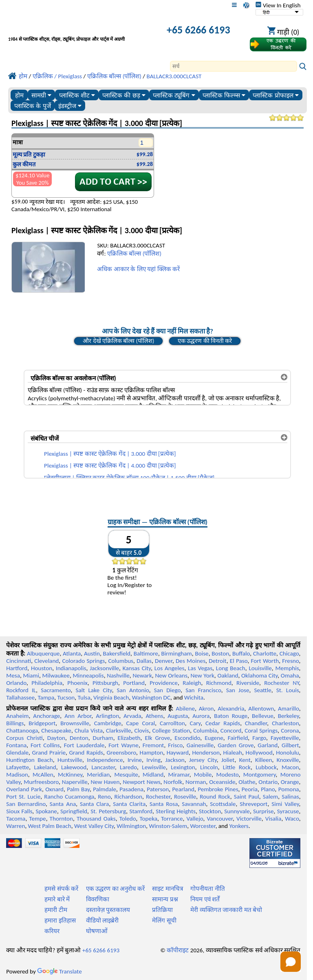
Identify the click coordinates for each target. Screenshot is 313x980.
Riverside (248, 683)
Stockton (210, 811)
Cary (195, 723)
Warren (15, 826)
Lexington (183, 767)
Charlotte (265, 653)
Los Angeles (170, 668)
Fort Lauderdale (84, 745)
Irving (153, 760)
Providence (164, 683)
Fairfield (238, 738)
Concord (231, 731)
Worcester (203, 826)
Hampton (151, 753)
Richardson (128, 797)
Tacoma (16, 819)
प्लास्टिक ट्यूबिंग (174, 95)
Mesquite (126, 775)
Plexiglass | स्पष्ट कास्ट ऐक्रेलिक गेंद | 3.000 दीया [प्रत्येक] (110, 454)
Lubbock (266, 767)
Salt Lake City (94, 690)
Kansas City (137, 668)
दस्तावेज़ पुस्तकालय (108, 910)
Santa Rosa (164, 804)
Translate (60, 971)
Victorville (249, 819)
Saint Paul (247, 797)
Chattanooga (22, 731)
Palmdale (105, 789)
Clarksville (119, 731)
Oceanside (222, 782)
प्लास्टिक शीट (77, 95)
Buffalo (241, 653)
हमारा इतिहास (60, 920)
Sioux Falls (19, 811)
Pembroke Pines (218, 789)
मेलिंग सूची (164, 920)
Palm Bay (78, 789)
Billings (15, 723)
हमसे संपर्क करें (61, 889)
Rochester (158, 797)
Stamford (141, 811)
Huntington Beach (30, 760)
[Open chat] (291, 962)
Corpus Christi (24, 738)
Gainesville (200, 745)
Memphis (287, 668)
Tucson (66, 697)
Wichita (194, 697)
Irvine (135, 760)
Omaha (290, 675)
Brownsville (75, 723)
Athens (154, 716)
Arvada (132, 716)
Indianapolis (71, 668)
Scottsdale (223, 804)
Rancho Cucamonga (69, 797)
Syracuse (288, 811)
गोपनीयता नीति (207, 889)
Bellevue (263, 716)
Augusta (178, 716)
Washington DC (151, 697)
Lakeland (45, 767)
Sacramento (56, 690)
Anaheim (17, 716)
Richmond (219, 683)
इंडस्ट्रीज (70, 106)
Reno (104, 797)
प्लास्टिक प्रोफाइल (276, 95)
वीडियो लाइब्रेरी (102, 920)
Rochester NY (281, 683)
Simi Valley (285, 804)
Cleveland (46, 661)
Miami (31, 675)
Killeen (263, 760)
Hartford (17, 668)
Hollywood (259, 753)
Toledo (128, 819)
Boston (220, 653)
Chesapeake (56, 731)
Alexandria (231, 709)
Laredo (128, 767)
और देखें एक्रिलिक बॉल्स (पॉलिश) (118, 341)
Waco (292, 819)
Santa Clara (94, 804)
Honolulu (287, 753)
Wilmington (131, 826)
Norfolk (173, 782)
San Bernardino (26, 804)
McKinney (70, 775)
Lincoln (209, 767)
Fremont (153, 745)
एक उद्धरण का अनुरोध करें (115, 889)
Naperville (75, 782)
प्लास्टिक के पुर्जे (32, 106)
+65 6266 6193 (198, 30)
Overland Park (24, 789)
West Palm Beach (50, 826)
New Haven (105, 782)
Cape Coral (140, 723)
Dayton (56, 738)
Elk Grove (158, 738)
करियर (52, 931)
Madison (17, 775)
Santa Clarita (129, 804)
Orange (290, 782)
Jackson (175, 760)
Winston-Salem (168, 826)
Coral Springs (261, 731)
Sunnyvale (237, 811)
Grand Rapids (86, 753)
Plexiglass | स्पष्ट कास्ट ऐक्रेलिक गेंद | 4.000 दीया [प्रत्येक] (110, 466)
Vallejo (195, 819)
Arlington (107, 716)
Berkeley (289, 716)
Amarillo (289, 709)
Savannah (194, 804)
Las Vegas (200, 668)
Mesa (13, 675)
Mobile (203, 775)
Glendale (17, 753)
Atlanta (72, 653)
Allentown (261, 709)
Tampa (46, 697)
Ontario (268, 782)
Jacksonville (104, 668)
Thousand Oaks (96, 819)
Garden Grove (236, 745)
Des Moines (191, 661)
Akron (206, 709)
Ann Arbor (78, 716)
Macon (290, 767)
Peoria (250, 789)
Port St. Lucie (23, 797)
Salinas (290, 797)
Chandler (256, 723)
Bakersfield (117, 653)
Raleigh (192, 683)
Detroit (218, 661)
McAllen (43, 775)
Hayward (178, 753)
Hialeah (233, 753)
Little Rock (237, 767)
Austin (92, 653)
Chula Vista (89, 731)
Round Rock (215, 797)
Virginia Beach (111, 697)
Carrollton (172, 723)
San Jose (238, 690)
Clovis (142, 731)
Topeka (149, 819)
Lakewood (74, 767)
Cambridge (108, 723)
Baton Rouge (231, 716)
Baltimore (146, 653)
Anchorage (46, 716)
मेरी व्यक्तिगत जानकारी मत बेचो (226, 910)
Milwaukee (56, 675)
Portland (134, 683)
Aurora (201, 716)
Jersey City (203, 760)
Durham (103, 738)
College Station (171, 731)
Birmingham (177, 653)
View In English (278, 5)
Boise (202, 653)
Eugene (214, 738)
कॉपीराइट (178, 950)
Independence (105, 760)
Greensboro (121, 753)
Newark (142, 675)
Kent (245, 760)
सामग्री (41, 95)
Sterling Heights (176, 811)
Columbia (205, 731)
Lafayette (18, 767)
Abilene (185, 709)
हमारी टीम (56, 910)
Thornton (61, 819)
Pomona (289, 789)
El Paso (239, 661)
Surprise (263, 811)
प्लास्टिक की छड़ (124, 95)
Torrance (172, 819)
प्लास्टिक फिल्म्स (224, 95)
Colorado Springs (83, 661)
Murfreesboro (41, 782)
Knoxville (288, 760)
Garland (268, 745)
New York (202, 675)
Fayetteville (285, 738)
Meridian (98, 775)
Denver (164, 661)
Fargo (259, 738)
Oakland (228, 675)
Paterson (158, 789)
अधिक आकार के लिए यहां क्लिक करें (138, 269)
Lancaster (103, 767)
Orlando (16, 683)
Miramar (179, 775)
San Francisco (203, 690)
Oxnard (54, 789)
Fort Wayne (123, 745)
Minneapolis (88, 675)
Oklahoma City (259, 675)
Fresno (290, 661)
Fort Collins (45, 745)
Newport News (141, 782)
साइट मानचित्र (167, 889)
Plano (268, 789)
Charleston (285, 723)
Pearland (183, 789)
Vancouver (220, 819)
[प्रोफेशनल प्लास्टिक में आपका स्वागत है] (78, 31)
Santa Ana (63, 804)
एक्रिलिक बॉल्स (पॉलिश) (134, 254)
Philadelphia (47, 683)
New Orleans (171, 675)
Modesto (228, 775)
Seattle (262, 690)
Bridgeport (42, 723)
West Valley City (94, 826)
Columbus (121, 661)
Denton (79, 738)
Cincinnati (19, 661)
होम (19, 95)
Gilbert (290, 745)
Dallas (144, 661)
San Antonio (133, 690)
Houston (42, 668)
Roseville (185, 797)
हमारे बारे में (57, 899)
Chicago (289, 653)
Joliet (228, 760)
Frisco (175, 745)
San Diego (168, 690)
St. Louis (288, 690)
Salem (270, 797)
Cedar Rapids (223, 723)
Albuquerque (43, 653)
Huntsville (70, 760)
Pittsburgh (105, 683)
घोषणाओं (97, 931)
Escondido (187, 738)
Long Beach (231, 668)
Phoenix (77, 683)
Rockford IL (21, 690)
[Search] (234, 66)
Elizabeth (129, 738)
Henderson (206, 753)
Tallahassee (20, 697)
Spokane (46, 811)
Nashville (118, 675)
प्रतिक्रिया (162, 910)
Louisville (260, 668)
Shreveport (253, 804)
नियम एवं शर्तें (205, 899)
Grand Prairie (49, 753)
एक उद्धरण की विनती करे (205, 341)
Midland (153, 775)
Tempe (37, 819)
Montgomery (260, 775)
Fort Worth (265, 661)
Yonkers (239, 826)
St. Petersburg (108, 811)
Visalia (273, 819)
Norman (196, 782)
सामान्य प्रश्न (165, 899)
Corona (290, 731)
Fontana (16, 745)
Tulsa (84, 697)
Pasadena (131, 789)
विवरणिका (98, 899)
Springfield (74, 811)
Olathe (247, 782)
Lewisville (154, 767)
